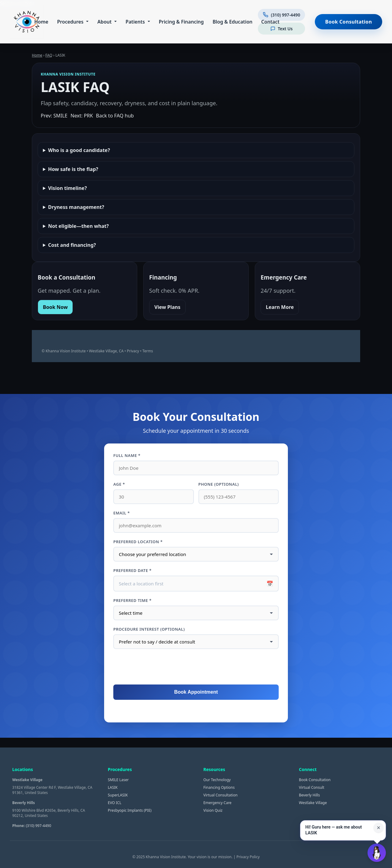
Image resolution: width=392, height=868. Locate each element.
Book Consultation (349, 22)
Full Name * (127, 455)
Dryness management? (76, 207)
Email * (122, 513)
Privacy (133, 351)
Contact (269, 22)
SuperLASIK (118, 795)
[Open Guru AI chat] (377, 853)
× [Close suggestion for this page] (379, 828)
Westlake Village (313, 803)
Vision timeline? (68, 188)
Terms (148, 351)
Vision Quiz (213, 810)
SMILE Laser (118, 780)
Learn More (280, 307)
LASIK (113, 787)
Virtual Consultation (221, 795)
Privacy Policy (248, 857)
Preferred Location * (138, 542)
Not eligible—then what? (78, 226)
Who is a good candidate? (79, 150)
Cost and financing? (72, 245)
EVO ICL (115, 803)
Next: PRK (82, 116)
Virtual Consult (312, 787)
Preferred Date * (132, 570)
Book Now (55, 307)
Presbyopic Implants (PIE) (130, 810)
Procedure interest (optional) (149, 629)
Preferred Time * (132, 600)
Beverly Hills (309, 795)
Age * (119, 484)
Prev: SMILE (54, 116)
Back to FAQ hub (115, 116)
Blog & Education (232, 22)
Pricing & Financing (180, 22)
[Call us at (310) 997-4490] (281, 15)
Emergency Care (217, 803)
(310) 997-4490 (38, 826)
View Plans (167, 307)
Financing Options (219, 787)
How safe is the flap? (73, 169)
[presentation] (196, 667)
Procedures (69, 22)
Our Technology (217, 780)
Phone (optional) (219, 484)
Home (40, 22)
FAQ (49, 55)
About (104, 22)
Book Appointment (196, 692)
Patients (134, 22)
